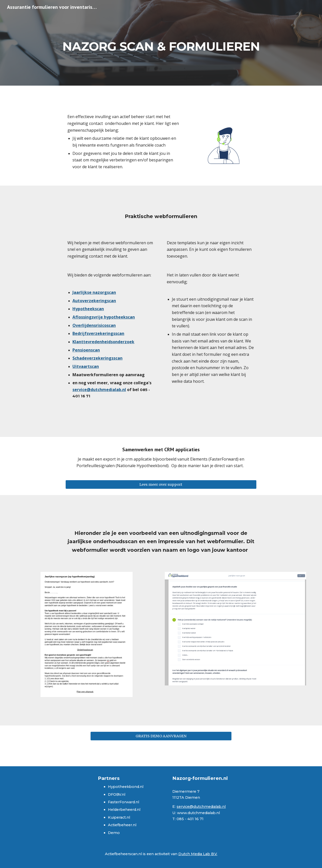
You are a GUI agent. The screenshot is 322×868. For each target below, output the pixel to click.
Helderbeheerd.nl (124, 810)
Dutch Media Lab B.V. (198, 854)
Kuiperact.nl (119, 817)
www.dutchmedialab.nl (198, 813)
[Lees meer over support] (161, 484)
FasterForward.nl (124, 802)
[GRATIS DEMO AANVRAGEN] (161, 736)
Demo (114, 833)
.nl (123, 794)
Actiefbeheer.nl (122, 825)
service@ (185, 807)
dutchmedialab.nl (210, 807)
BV (119, 794)
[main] (161, 43)
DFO (112, 794)
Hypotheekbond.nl (126, 787)
